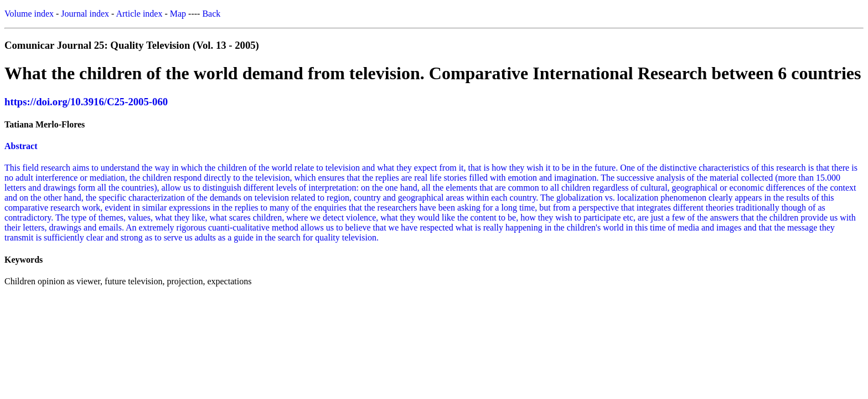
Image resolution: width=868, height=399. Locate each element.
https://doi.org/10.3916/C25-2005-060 (86, 102)
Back (211, 14)
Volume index (29, 14)
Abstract (21, 146)
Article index (139, 14)
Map (178, 14)
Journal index (85, 14)
